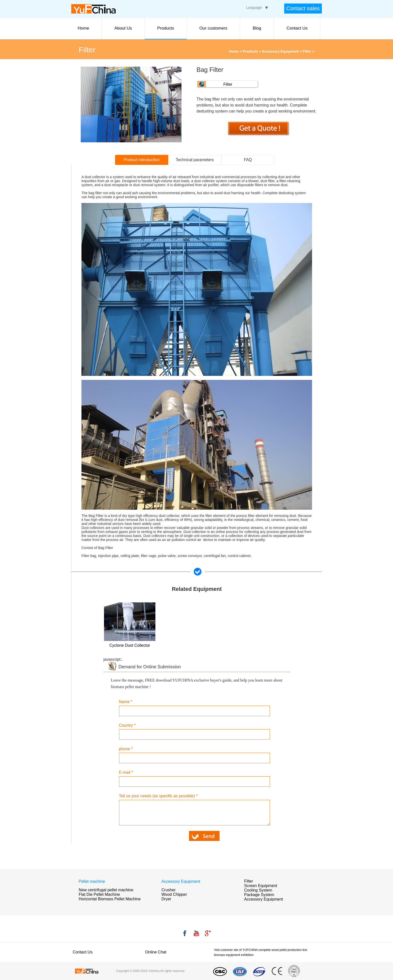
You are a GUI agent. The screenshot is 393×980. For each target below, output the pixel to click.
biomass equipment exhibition (234, 955)
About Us (123, 28)
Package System (259, 895)
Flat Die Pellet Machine (99, 894)
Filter (307, 51)
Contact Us (297, 28)
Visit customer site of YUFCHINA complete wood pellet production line (261, 950)
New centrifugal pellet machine (106, 890)
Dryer (166, 899)
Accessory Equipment (280, 51)
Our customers (213, 28)
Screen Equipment (261, 886)
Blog (257, 28)
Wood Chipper (174, 894)
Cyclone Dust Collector (130, 645)
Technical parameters (195, 160)
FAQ (248, 160)
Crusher (169, 890)
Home (83, 28)
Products (166, 28)
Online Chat (156, 952)
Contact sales (303, 8)
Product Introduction (141, 160)
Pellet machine (92, 881)
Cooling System (258, 890)
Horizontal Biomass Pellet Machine (110, 899)
